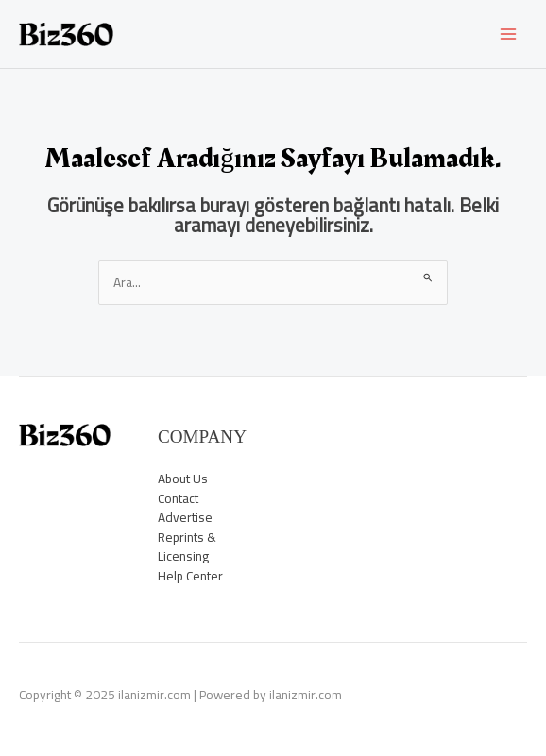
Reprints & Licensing (187, 547)
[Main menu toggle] (509, 34)
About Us (183, 479)
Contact (178, 498)
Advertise (185, 517)
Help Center (190, 576)
